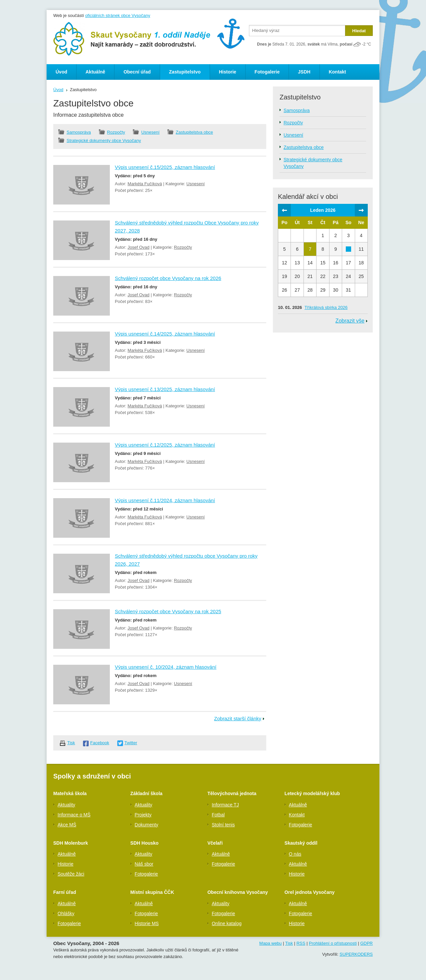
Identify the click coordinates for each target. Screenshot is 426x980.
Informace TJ (225, 805)
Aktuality (66, 805)
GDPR (366, 943)
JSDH (304, 72)
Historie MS (147, 923)
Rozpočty (116, 132)
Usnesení (150, 132)
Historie (228, 72)
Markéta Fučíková (145, 184)
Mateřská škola (70, 793)
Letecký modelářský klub (312, 793)
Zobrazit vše (350, 321)
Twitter (131, 743)
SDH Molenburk (71, 843)
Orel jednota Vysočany (310, 892)
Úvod (61, 72)
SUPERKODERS (356, 954)
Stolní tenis (223, 825)
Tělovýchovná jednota (232, 793)
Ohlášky (66, 913)
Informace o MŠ (74, 815)
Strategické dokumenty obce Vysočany (104, 140)
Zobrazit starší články (238, 718)
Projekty (143, 815)
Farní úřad (65, 892)
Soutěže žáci (71, 874)
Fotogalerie (267, 72)
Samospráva (79, 132)
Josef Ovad (138, 247)
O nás (295, 854)
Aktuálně (95, 72)
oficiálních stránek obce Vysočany (118, 15)
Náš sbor (144, 864)
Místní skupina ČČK (152, 892)
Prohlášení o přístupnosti (333, 943)
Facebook (100, 743)
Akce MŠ (67, 825)
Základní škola (146, 793)
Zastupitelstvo (185, 72)
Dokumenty (147, 825)
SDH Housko (145, 843)
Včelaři (215, 843)
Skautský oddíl (301, 843)
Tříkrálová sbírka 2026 (326, 307)
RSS (301, 943)
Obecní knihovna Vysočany (238, 892)
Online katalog (227, 923)
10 (348, 249)
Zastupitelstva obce (194, 132)
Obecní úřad (137, 72)
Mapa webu (270, 943)
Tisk (71, 743)
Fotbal (218, 815)
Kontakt (337, 72)
